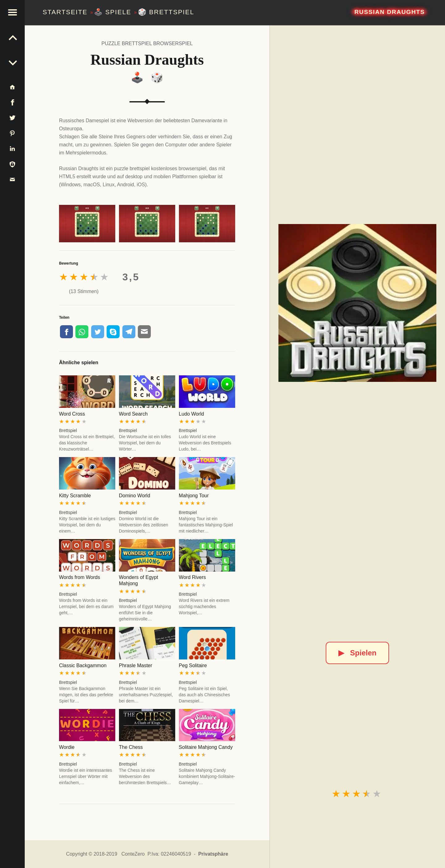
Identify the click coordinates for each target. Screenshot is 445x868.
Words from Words (80, 577)
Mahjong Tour (194, 496)
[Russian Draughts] (357, 303)
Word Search (133, 414)
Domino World (135, 496)
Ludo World (192, 414)
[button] (12, 12)
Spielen (357, 653)
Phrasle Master (136, 665)
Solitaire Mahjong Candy (206, 747)
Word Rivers (193, 577)
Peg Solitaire (193, 665)
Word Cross (72, 414)
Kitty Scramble (75, 496)
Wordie (67, 747)
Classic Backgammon (83, 665)
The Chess (131, 747)
